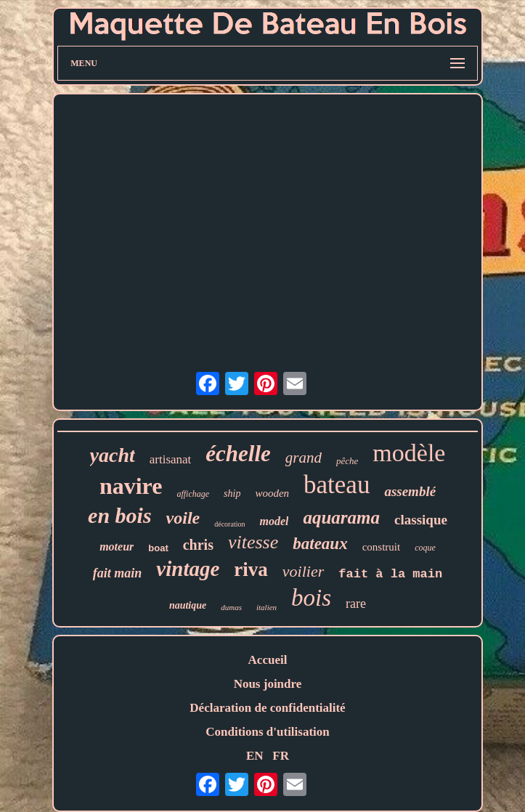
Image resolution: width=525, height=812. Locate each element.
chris (198, 545)
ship (232, 494)
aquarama (341, 517)
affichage (193, 494)
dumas (231, 607)
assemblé (410, 491)
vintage (188, 569)
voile (183, 518)
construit (382, 547)
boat (158, 548)
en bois (120, 515)
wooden (272, 493)
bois (311, 598)
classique (421, 520)
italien (266, 607)
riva (251, 569)
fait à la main (390, 574)
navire (131, 486)
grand (304, 458)
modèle (409, 453)
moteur (117, 547)
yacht (113, 455)
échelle (238, 454)
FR (281, 756)
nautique (188, 605)
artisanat (171, 459)
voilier (303, 571)
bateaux (320, 544)
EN (255, 756)
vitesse (253, 542)
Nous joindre (268, 684)
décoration (229, 524)
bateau (337, 485)
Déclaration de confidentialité (267, 708)
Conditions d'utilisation (268, 732)
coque (425, 548)
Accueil (268, 660)
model (274, 521)
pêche (347, 461)
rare (356, 604)
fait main (118, 573)
